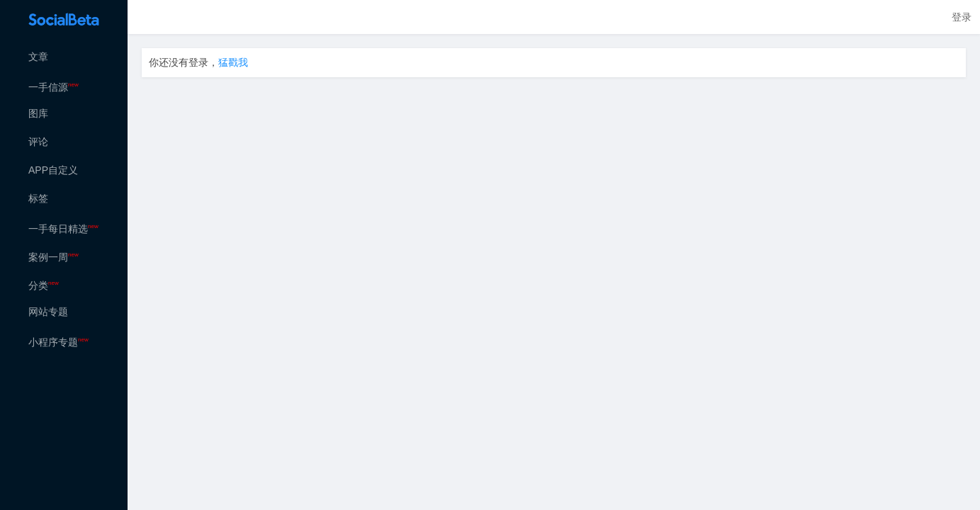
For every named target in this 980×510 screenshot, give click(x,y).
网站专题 (48, 312)
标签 (38, 198)
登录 (962, 17)
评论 (38, 142)
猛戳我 (233, 62)
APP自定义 (53, 170)
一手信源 (53, 87)
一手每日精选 (63, 229)
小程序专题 (58, 342)
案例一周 (53, 257)
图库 (38, 113)
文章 (38, 57)
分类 (44, 285)
